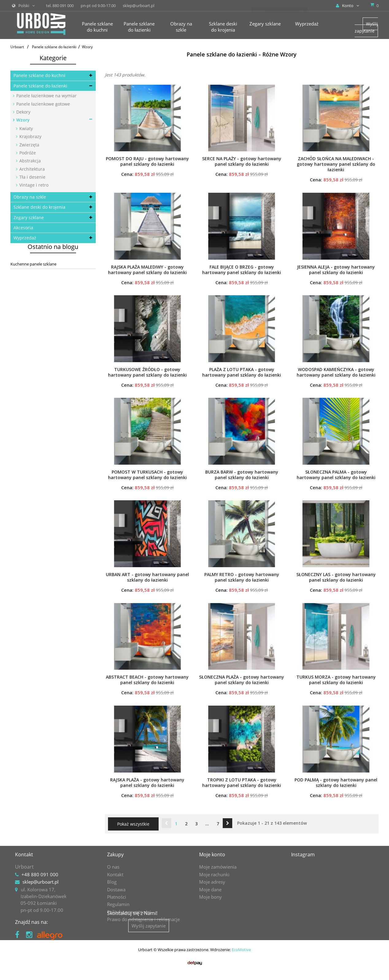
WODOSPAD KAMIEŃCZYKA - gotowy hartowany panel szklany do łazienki (336, 372)
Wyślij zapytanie (366, 27)
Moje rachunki (214, 874)
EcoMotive (241, 963)
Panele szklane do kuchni (39, 75)
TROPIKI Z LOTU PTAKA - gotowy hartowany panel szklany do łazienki (242, 783)
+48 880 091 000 (40, 874)
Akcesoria (23, 228)
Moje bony (210, 897)
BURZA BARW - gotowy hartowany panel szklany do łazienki (242, 475)
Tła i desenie (32, 177)
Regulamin (118, 904)
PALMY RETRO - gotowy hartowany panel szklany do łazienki (242, 577)
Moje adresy (212, 882)
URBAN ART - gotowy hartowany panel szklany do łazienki (147, 577)
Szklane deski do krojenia (39, 207)
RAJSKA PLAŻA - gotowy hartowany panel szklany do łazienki (147, 783)
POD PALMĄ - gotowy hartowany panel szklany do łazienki (336, 783)
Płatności (117, 897)
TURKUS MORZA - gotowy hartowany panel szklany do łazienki (336, 680)
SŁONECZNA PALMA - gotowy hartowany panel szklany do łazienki (336, 475)
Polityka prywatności (129, 912)
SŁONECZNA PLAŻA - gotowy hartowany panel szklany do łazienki (242, 680)
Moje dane (210, 889)
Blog (112, 882)
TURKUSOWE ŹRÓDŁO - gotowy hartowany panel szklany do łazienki (147, 372)
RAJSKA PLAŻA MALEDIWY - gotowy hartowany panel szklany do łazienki (147, 270)
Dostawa (116, 889)
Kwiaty (25, 128)
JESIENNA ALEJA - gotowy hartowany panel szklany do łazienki (336, 270)
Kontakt (115, 874)
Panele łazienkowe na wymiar (46, 96)
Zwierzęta (29, 145)
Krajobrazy (30, 136)
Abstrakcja (29, 161)
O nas (113, 867)
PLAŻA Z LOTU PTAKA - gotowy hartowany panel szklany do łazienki (242, 372)
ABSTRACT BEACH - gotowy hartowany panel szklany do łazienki (147, 680)
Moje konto (212, 854)
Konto (347, 6)
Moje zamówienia (218, 867)
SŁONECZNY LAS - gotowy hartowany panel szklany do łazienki (336, 577)
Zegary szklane (29, 217)
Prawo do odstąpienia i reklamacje (143, 919)
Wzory (22, 120)
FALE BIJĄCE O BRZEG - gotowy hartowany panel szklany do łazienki (242, 270)
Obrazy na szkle (30, 197)
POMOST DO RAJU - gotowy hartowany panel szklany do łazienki (147, 161)
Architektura (31, 169)
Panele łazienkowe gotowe (42, 104)
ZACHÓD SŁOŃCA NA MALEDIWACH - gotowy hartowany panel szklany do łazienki (336, 164)
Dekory (23, 112)
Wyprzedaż (25, 238)
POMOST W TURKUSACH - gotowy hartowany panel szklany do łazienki (147, 475)
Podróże (27, 153)
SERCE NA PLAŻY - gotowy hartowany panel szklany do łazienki (242, 161)
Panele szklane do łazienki (40, 86)
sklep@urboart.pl (40, 882)
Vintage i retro (33, 185)
